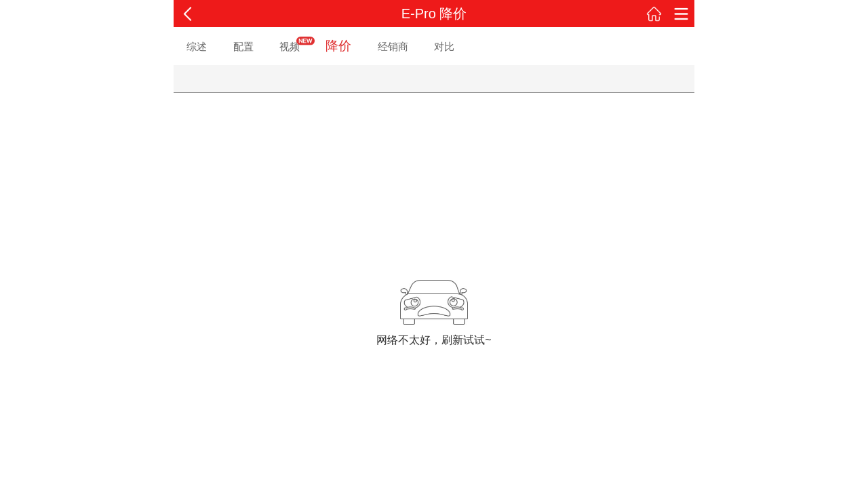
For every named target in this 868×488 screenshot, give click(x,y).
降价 (338, 46)
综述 (197, 46)
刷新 (452, 340)
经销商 (393, 46)
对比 (444, 46)
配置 (243, 46)
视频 (290, 46)
